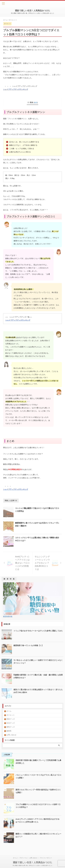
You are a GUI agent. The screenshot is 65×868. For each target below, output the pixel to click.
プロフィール (23, 855)
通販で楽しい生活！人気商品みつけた (32, 11)
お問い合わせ (11, 735)
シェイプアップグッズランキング (16, 89)
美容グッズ (11, 719)
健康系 (9, 731)
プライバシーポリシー (46, 855)
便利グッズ (11, 727)
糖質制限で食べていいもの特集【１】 (29, 645)
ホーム (9, 711)
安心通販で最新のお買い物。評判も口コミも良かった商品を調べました (32, 862)
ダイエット (11, 715)
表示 (36, 102)
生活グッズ (11, 723)
